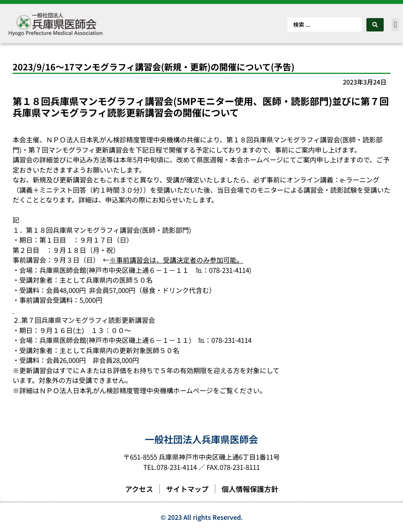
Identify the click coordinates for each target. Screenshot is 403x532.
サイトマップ (187, 489)
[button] (395, 25)
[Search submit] (375, 25)
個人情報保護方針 (250, 489)
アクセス (139, 489)
